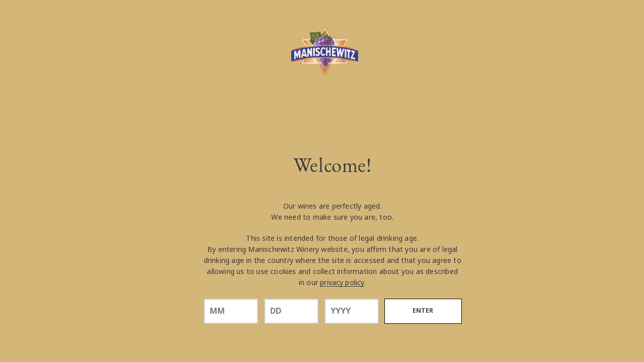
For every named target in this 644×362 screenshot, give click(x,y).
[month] (231, 311)
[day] (291, 311)
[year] (352, 311)
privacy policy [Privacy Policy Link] (342, 283)
